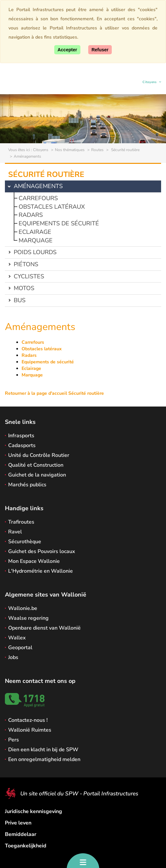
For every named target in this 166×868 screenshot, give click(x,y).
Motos (24, 288)
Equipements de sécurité (59, 223)
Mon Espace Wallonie (34, 561)
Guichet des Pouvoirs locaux (42, 551)
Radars (31, 215)
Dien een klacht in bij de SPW (43, 750)
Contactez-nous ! (28, 720)
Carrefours (38, 198)
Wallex (17, 638)
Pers (14, 740)
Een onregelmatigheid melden (44, 759)
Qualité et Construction (36, 465)
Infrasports (21, 436)
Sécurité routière (125, 150)
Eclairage (35, 232)
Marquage (36, 240)
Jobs (13, 657)
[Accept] (67, 50)
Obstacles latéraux (52, 207)
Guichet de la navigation (37, 475)
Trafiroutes (21, 522)
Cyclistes (29, 276)
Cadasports (22, 445)
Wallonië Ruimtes (30, 730)
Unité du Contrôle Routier (39, 455)
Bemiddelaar (21, 834)
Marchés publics (27, 485)
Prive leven (18, 823)
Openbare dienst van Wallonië (44, 628)
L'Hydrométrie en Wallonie (41, 571)
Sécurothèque (25, 542)
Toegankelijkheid (26, 846)
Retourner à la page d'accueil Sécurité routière (54, 393)
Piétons (26, 264)
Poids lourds (35, 252)
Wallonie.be (23, 608)
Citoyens (150, 83)
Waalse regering (28, 618)
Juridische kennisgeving (33, 811)
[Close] (100, 50)
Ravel (15, 532)
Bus (20, 300)
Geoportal (20, 648)
